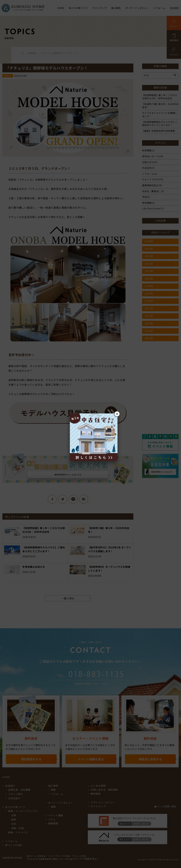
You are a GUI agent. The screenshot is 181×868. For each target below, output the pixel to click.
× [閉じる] (117, 414)
